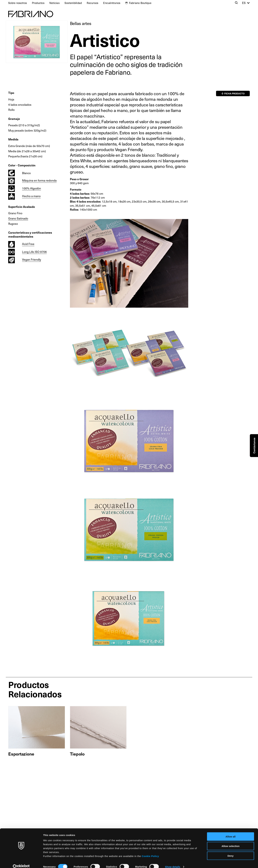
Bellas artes (81, 23)
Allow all (231, 831)
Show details (173, 862)
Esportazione (21, 754)
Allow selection (230, 841)
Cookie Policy (150, 851)
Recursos (92, 3)
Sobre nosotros (18, 3)
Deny (231, 850)
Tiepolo (77, 754)
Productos (38, 3)
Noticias (54, 3)
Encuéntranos (112, 3)
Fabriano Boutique (140, 3)
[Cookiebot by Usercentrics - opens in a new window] (21, 862)
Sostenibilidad (73, 3)
